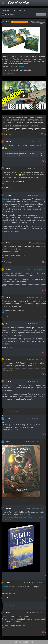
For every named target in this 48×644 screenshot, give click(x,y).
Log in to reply (41, 9)
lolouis (8, 413)
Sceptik (8, 577)
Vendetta (8, 16)
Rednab (8, 163)
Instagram (23, 124)
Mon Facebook (3, 178)
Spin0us (8, 136)
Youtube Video (8, 68)
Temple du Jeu (10, 9)
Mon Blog (4, 124)
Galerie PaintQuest (33, 124)
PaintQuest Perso (7, 280)
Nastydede (9, 503)
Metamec (8, 264)
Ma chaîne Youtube (14, 124)
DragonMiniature (16, 176)
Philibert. (21, 61)
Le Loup (8, 189)
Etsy (23, 176)
